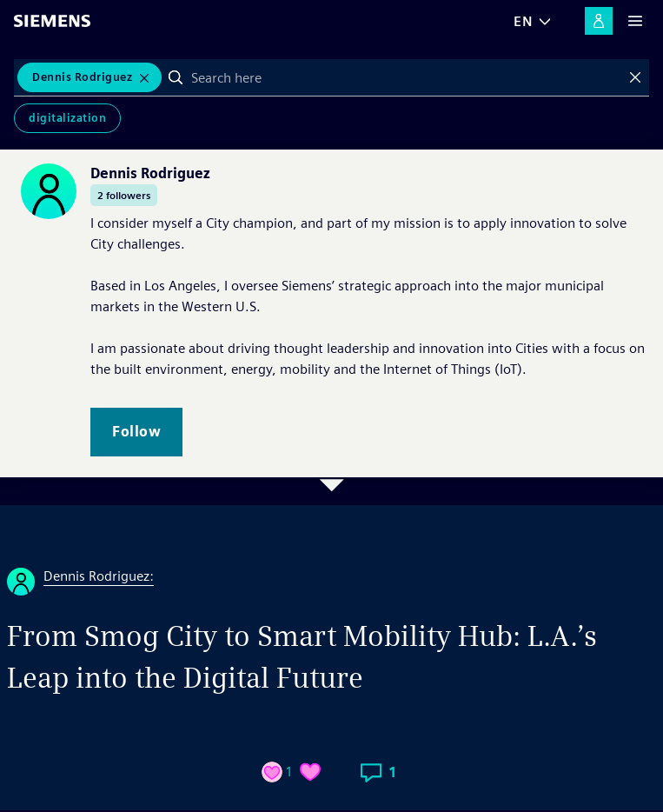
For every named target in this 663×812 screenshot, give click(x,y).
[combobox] (405, 77)
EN (523, 21)
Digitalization (67, 118)
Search (176, 77)
